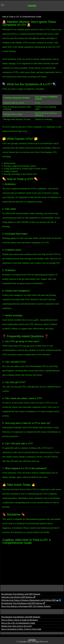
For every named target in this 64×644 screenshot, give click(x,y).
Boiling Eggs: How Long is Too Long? (17, 626)
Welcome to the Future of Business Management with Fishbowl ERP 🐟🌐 (31, 600)
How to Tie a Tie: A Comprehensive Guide (18, 623)
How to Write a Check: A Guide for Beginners (20, 620)
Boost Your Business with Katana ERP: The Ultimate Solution (26, 606)
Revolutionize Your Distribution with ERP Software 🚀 (23, 603)
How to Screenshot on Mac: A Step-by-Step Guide (21, 629)
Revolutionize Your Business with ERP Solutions (21, 594)
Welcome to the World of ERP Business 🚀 (18, 597)
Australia (32, 5)
